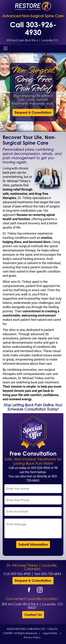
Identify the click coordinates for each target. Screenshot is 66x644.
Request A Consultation (33, 112)
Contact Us (33, 615)
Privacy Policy (32, 637)
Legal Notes (50, 633)
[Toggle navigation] (5, 48)
